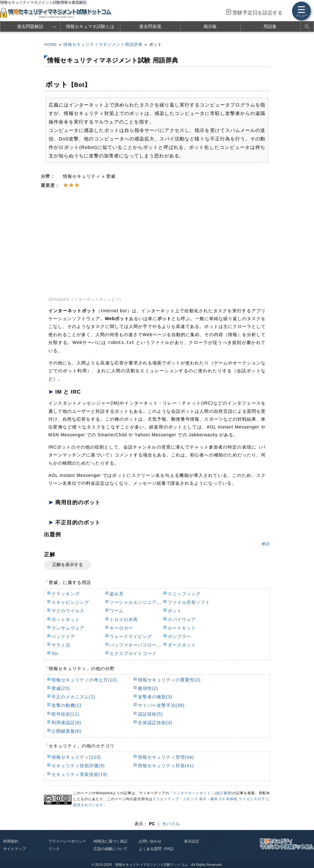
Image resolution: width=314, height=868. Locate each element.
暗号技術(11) (65, 714)
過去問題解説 (30, 26)
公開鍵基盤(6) (66, 731)
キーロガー (121, 628)
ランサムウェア (68, 628)
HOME (51, 45)
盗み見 (117, 594)
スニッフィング (184, 594)
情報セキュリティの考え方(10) (84, 680)
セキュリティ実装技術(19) (80, 774)
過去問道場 (150, 26)
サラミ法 (61, 645)
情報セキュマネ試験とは (90, 26)
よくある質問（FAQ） (158, 849)
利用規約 (11, 841)
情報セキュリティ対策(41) (166, 766)
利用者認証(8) (66, 723)
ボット (175, 611)
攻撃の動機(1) (66, 705)
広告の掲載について (111, 849)
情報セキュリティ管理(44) (166, 757)
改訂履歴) (224, 793)
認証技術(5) (150, 714)
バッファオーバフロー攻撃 (138, 645)
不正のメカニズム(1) (73, 697)
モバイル (171, 824)
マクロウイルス (68, 611)
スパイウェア (182, 620)
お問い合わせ (150, 841)
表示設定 (192, 841)
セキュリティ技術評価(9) (78, 766)
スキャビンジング (70, 602)
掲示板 (210, 26)
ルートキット (182, 628)
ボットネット (66, 620)
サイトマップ (14, 849)
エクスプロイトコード (133, 653)
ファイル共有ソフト (189, 602)
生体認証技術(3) (155, 723)
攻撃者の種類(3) (155, 697)
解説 (266, 544)
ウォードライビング (131, 636)
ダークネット (182, 645)
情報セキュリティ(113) (76, 757)
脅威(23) (61, 688)
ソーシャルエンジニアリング (140, 602)
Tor (55, 653)
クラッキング (66, 594)
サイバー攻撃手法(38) (161, 705)
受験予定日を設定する (257, 13)
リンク (54, 849)
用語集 (270, 26)
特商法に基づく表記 (111, 841)
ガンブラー (179, 636)
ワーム (117, 611)
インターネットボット (192, 793)
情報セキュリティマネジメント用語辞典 (103, 45)
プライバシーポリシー (67, 841)
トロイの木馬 (124, 620)
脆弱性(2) (148, 688)
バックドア (63, 636)
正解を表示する (68, 565)
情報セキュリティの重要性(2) (169, 680)
